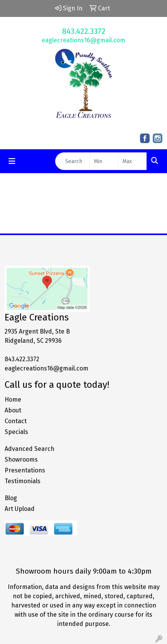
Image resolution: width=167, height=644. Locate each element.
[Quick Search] (73, 161)
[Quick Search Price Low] (104, 161)
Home (13, 400)
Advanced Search (30, 449)
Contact (16, 421)
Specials (16, 432)
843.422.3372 (84, 31)
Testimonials (23, 481)
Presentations (25, 470)
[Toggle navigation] (12, 161)
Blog (11, 498)
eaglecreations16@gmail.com (83, 40)
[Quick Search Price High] (132, 161)
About (13, 410)
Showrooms (21, 460)
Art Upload (20, 509)
